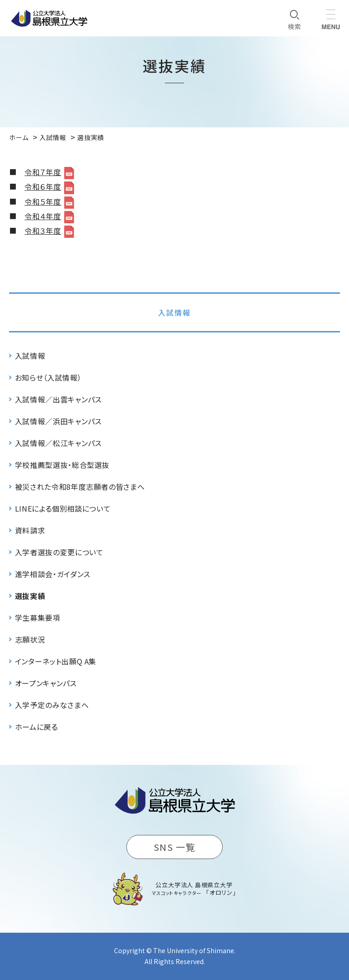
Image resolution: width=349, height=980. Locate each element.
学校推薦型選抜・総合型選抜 (62, 465)
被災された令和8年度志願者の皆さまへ (80, 487)
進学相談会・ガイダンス (53, 574)
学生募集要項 (38, 618)
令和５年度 (43, 201)
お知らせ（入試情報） (48, 377)
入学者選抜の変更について (59, 552)
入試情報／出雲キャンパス (58, 399)
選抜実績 (30, 596)
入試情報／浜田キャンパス (58, 421)
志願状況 (30, 639)
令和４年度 (43, 216)
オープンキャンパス (46, 683)
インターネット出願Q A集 (56, 661)
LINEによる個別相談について (63, 508)
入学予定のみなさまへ (52, 705)
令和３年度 (43, 231)
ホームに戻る (37, 727)
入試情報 (174, 312)
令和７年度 (43, 172)
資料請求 (30, 530)
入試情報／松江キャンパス (58, 443)
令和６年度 (43, 186)
